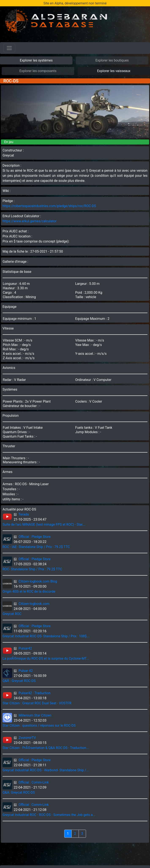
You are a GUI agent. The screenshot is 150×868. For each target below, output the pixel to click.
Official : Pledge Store (35, 537)
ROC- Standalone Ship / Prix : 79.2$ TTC (32, 569)
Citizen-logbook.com (34, 604)
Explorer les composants (38, 71)
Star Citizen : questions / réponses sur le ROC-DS (39, 725)
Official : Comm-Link (34, 782)
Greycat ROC (12, 614)
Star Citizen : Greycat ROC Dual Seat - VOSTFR (37, 703)
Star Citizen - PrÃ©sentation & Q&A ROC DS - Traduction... (46, 748)
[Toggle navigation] (9, 48)
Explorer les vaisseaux (114, 71)
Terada (24, 514)
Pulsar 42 (26, 671)
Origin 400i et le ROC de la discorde (29, 591)
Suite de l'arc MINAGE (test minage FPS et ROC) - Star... (44, 524)
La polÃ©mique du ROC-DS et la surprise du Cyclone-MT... (46, 658)
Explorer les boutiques (112, 60)
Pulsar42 (25, 648)
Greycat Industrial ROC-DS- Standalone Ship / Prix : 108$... (46, 636)
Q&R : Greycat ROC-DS (19, 681)
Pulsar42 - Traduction (35, 693)
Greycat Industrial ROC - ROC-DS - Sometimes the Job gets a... (49, 815)
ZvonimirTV (27, 738)
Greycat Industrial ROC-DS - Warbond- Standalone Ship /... (46, 770)
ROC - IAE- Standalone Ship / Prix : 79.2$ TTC (36, 547)
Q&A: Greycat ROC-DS (19, 792)
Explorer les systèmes (36, 60)
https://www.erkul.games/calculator (30, 221)
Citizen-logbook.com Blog (38, 581)
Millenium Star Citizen (35, 715)
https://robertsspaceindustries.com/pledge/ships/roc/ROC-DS (49, 206)
